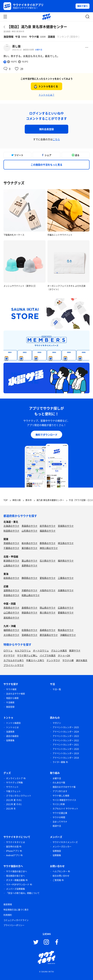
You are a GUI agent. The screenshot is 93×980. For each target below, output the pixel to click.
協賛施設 (57, 851)
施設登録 (10, 707)
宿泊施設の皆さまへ (15, 876)
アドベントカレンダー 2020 (66, 749)
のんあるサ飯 (59, 783)
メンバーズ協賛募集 (15, 889)
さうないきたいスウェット (19, 796)
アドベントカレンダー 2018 (66, 758)
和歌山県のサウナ (31, 595)
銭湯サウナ (75, 650)
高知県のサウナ (11, 618)
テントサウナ (53, 660)
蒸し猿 (16, 46)
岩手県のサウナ (48, 526)
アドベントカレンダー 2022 (66, 740)
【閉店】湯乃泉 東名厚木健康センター (37, 27)
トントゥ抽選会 (13, 723)
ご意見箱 (57, 880)
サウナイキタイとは (15, 842)
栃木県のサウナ (30, 543)
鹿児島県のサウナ (49, 635)
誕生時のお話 (12, 847)
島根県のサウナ (30, 608)
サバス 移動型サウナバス (64, 800)
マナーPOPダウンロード (18, 885)
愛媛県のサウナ (66, 612)
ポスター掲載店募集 (15, 880)
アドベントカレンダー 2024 (66, 732)
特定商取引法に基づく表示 (16, 910)
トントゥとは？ (47, 95)
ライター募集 (59, 762)
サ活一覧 (57, 689)
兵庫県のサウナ (66, 590)
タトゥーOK (64, 655)
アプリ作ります (60, 791)
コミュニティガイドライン (16, 920)
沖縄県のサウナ (68, 635)
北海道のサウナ (11, 526)
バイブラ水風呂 (48, 655)
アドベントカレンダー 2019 (66, 753)
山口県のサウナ (11, 612)
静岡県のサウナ (30, 578)
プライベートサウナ (14, 665)
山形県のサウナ (30, 531)
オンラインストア (14, 778)
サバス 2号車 (59, 804)
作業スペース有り (35, 660)
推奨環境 (8, 904)
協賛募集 (10, 740)
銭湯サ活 (57, 826)
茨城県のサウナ (11, 543)
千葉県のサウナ (11, 548)
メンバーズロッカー (62, 847)
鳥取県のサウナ (11, 608)
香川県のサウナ (48, 612)
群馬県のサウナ (48, 543)
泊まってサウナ (60, 822)
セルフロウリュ (23, 650)
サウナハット (12, 787)
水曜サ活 (39, 50)
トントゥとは (12, 727)
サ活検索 (10, 702)
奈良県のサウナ (11, 595)
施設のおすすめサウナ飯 (64, 787)
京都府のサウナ (30, 590)
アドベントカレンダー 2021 (66, 745)
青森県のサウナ (30, 526)
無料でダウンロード (46, 435)
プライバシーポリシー (14, 925)
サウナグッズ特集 (14, 783)
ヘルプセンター (60, 871)
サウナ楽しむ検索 (61, 796)
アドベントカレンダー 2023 (66, 736)
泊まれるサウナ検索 (15, 694)
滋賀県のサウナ (11, 590)
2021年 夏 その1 (14, 800)
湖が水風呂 (82, 660)
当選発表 (10, 732)
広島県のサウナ (66, 608)
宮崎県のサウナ (30, 635)
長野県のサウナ (30, 565)
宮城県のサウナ (66, 526)
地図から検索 (12, 698)
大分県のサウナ (11, 635)
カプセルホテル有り (14, 660)
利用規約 (8, 915)
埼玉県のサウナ (66, 543)
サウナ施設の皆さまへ (17, 871)
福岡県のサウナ (11, 630)
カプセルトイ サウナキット (65, 809)
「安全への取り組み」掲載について (23, 893)
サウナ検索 (11, 689)
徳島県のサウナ (30, 612)
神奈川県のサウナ (49, 548)
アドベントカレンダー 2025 (66, 727)
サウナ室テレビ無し (27, 655)
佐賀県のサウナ (30, 630)
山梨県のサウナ (11, 565)
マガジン (57, 723)
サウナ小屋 (68, 660)
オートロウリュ (41, 650)
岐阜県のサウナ (11, 578)
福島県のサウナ (48, 531)
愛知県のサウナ (48, 578)
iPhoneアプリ (13, 851)
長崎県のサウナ (48, 630)
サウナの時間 (59, 817)
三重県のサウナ (66, 578)
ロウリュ (8, 650)
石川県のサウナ (48, 561)
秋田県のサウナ (11, 531)
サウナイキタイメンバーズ (65, 842)
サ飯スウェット (13, 791)
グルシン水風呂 (59, 650)
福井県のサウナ (66, 561)
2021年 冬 (11, 809)
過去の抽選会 (12, 736)
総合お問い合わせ (61, 876)
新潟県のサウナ (11, 561)
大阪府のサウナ (48, 590)
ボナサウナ (9, 655)
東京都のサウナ (30, 548)
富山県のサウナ (30, 561)
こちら (56, 139)
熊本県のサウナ (66, 630)
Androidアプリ (13, 855)
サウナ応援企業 (60, 813)
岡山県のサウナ (48, 608)
